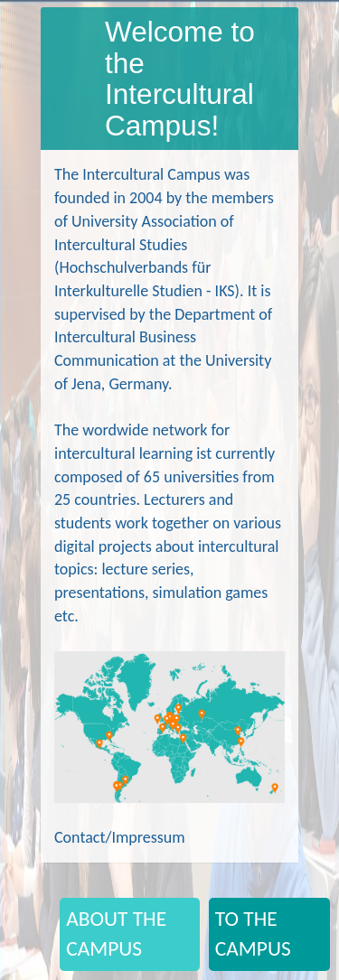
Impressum (148, 837)
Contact (80, 837)
